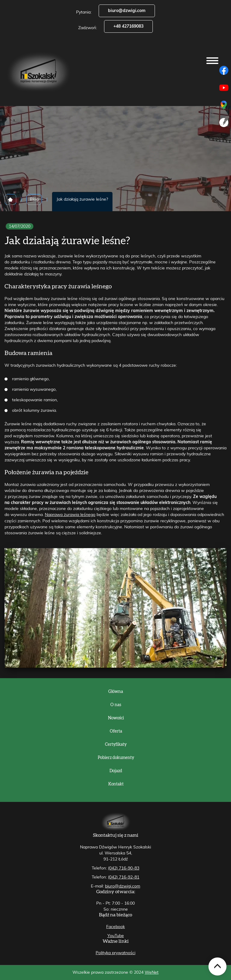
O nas (116, 705)
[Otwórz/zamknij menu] (212, 61)
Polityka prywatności (115, 953)
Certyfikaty (116, 745)
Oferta (116, 731)
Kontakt (116, 784)
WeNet (152, 972)
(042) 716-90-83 (124, 868)
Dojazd (116, 771)
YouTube (116, 936)
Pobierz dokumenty (116, 758)
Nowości (116, 718)
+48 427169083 (128, 26)
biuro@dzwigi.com (127, 11)
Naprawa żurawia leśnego (70, 515)
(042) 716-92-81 (124, 877)
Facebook (115, 927)
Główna (116, 692)
